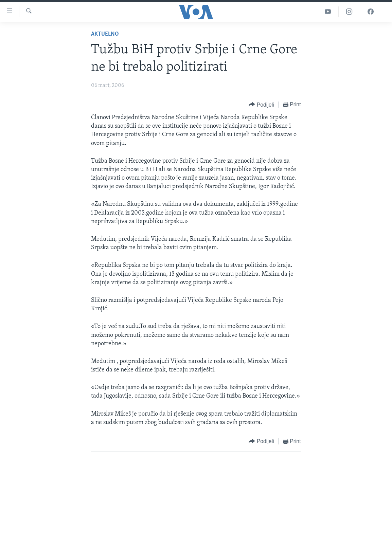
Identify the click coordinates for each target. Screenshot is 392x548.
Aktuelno (105, 34)
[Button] (261, 105)
